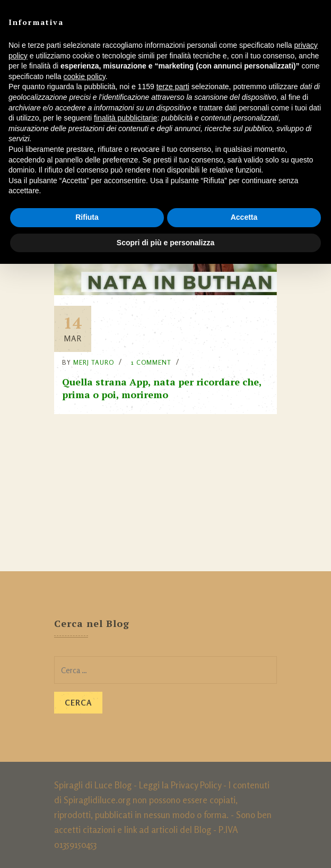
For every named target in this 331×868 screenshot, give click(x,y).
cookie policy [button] (85, 76)
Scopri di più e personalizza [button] (165, 243)
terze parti (173, 87)
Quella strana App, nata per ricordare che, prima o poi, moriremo (162, 388)
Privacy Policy (196, 785)
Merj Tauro (94, 362)
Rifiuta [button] (87, 217)
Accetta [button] (244, 217)
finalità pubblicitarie (125, 118)
